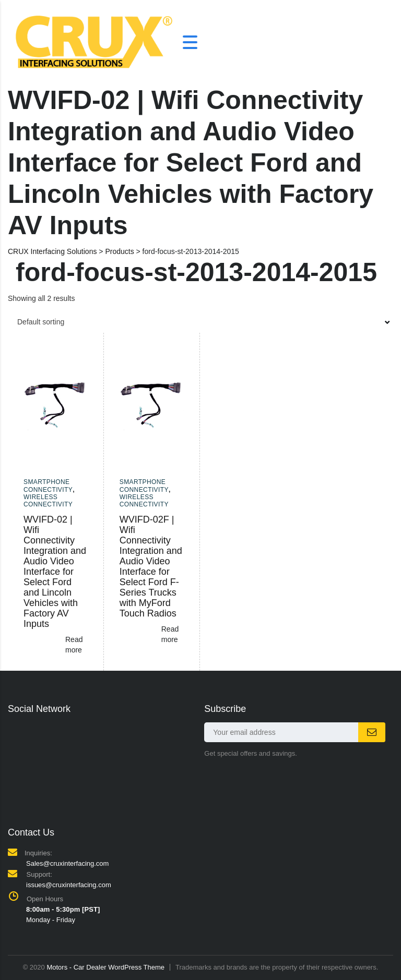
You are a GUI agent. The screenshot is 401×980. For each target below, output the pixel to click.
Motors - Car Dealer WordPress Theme (105, 967)
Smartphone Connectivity (48, 486)
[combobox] (200, 322)
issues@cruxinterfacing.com (69, 885)
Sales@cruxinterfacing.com (67, 863)
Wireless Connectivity (48, 501)
